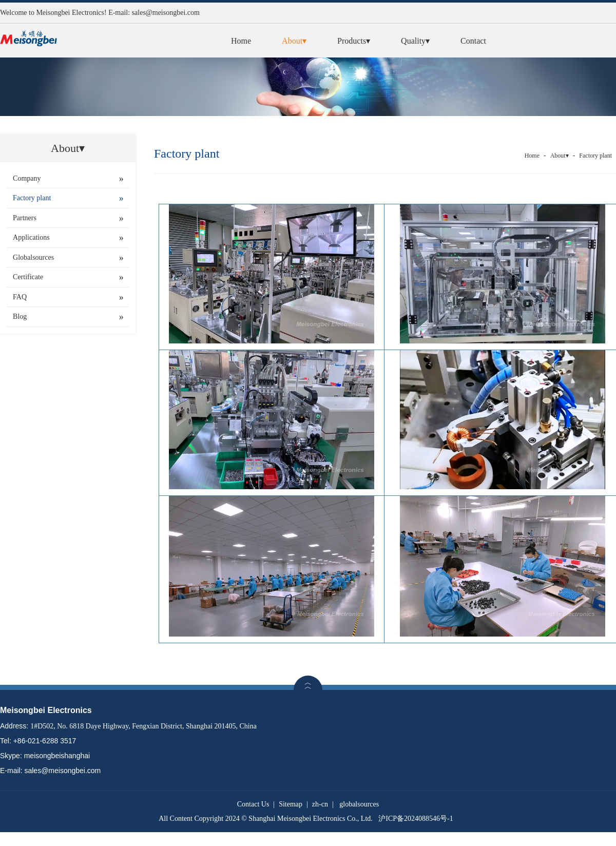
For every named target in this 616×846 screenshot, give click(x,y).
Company (27, 178)
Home (241, 41)
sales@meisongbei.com (166, 13)
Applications (31, 237)
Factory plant (32, 198)
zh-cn (320, 804)
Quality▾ (415, 41)
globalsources (359, 804)
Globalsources (33, 257)
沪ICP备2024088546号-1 (416, 819)
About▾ (294, 41)
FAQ (20, 297)
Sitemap (291, 804)
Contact (473, 41)
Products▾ (354, 41)
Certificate (28, 277)
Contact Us (253, 804)
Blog (20, 316)
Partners (25, 218)
